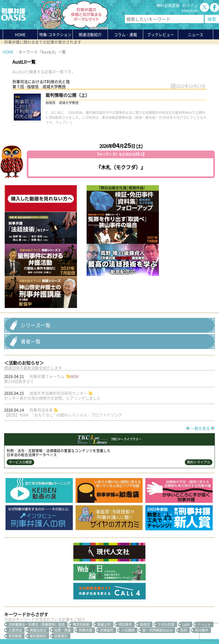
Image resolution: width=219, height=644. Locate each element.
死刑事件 (202, 546)
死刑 (184, 546)
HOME (20, 34)
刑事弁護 (86, 546)
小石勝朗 (128, 546)
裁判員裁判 (38, 552)
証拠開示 (61, 552)
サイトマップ (70, 627)
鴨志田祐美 (81, 540)
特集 (55, 36)
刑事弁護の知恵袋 (56, 602)
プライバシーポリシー (22, 627)
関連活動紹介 (90, 34)
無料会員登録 (168, 5)
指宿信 (145, 540)
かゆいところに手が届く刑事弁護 (62, 609)
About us (190, 10)
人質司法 (15, 546)
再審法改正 (38, 546)
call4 (186, 540)
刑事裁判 (107, 546)
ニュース (48, 592)
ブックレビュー (161, 34)
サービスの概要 (20, 378)
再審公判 (104, 540)
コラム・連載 (52, 582)
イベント (204, 540)
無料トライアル (199, 378)
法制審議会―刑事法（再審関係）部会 (37, 540)
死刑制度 (15, 552)
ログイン (190, 5)
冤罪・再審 (63, 546)
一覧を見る (200, 344)
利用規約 (50, 627)
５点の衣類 (166, 540)
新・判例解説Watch (157, 546)
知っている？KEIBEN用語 (62, 597)
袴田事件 (125, 540)
